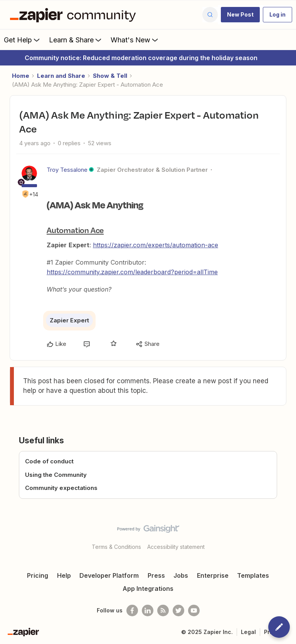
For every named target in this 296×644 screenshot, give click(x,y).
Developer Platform (109, 575)
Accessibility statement (176, 547)
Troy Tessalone (67, 170)
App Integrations (148, 589)
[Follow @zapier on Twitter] (178, 610)
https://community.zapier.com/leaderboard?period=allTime (132, 272)
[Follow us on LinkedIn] (148, 610)
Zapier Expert (69, 320)
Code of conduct (49, 461)
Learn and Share (61, 76)
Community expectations (61, 488)
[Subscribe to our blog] (163, 610)
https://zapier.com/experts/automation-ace (156, 245)
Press (156, 575)
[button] (240, 15)
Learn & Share (76, 40)
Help (64, 575)
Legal (248, 632)
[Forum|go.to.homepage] (75, 15)
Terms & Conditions (116, 547)
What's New (135, 40)
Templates (253, 575)
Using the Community (56, 475)
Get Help (23, 40)
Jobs (181, 575)
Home (21, 76)
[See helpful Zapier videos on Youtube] (194, 610)
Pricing (38, 575)
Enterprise (213, 575)
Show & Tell (110, 76)
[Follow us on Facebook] (132, 610)
